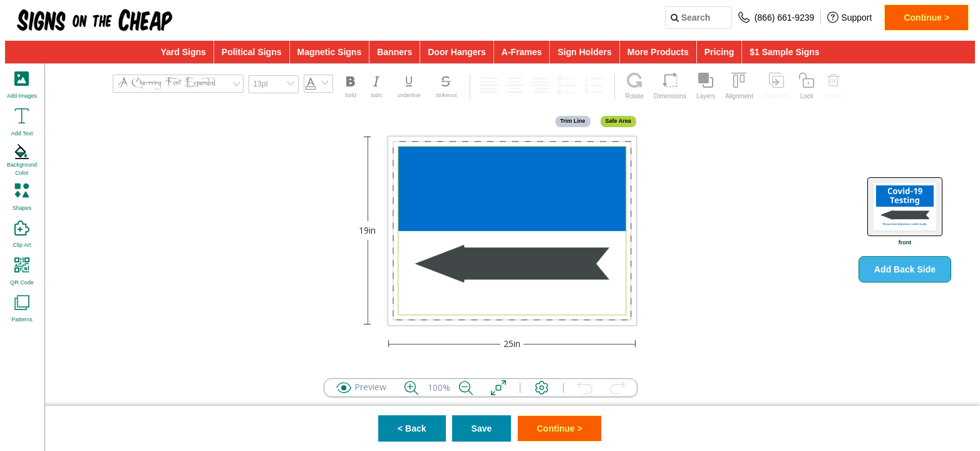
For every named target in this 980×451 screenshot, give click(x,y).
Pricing (719, 52)
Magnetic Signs (330, 52)
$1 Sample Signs (784, 52)
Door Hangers (457, 52)
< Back (412, 428)
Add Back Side (905, 269)
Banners (395, 52)
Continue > (926, 18)
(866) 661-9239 (776, 17)
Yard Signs (183, 52)
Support (849, 17)
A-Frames (522, 52)
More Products (658, 52)
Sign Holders (584, 52)
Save (482, 428)
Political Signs (252, 52)
